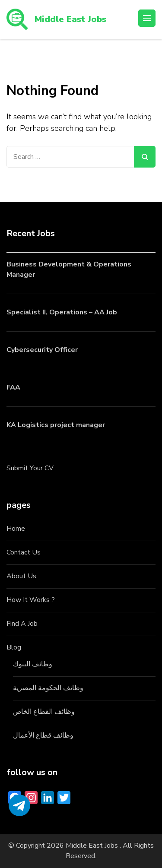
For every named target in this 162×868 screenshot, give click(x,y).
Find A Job (22, 624)
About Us (21, 576)
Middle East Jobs (70, 19)
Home (16, 529)
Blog (14, 647)
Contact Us (24, 552)
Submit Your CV (30, 468)
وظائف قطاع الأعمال (43, 735)
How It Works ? (31, 600)
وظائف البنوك (33, 664)
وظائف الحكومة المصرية (48, 688)
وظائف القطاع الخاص (44, 712)
